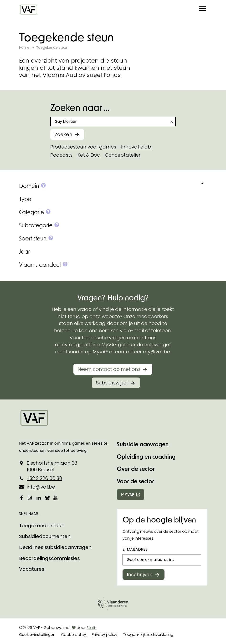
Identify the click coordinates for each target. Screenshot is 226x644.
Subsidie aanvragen (143, 444)
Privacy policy (105, 635)
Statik (92, 628)
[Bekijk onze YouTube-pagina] (56, 498)
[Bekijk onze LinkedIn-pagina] (39, 498)
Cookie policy (74, 635)
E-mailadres (135, 549)
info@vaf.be (41, 487)
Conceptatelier (123, 155)
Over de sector (136, 469)
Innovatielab (136, 147)
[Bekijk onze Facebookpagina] (21, 498)
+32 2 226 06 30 (44, 478)
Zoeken (63, 134)
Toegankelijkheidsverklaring (148, 635)
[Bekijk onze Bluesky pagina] (47, 498)
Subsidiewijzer (112, 383)
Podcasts (61, 155)
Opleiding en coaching (146, 456)
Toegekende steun (42, 526)
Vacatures (32, 569)
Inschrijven (140, 575)
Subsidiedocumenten (45, 536)
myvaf (128, 494)
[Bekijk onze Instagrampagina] (30, 498)
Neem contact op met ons (109, 369)
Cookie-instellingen (37, 635)
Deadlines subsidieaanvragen (55, 547)
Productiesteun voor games (83, 147)
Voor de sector (135, 481)
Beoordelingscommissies (49, 558)
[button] (202, 10)
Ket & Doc (89, 155)
